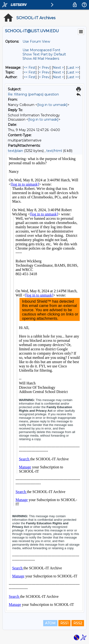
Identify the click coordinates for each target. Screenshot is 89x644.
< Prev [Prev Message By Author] (44, 77)
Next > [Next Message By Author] (58, 77)
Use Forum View (36, 41)
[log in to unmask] (52, 105)
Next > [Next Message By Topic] (58, 72)
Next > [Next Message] (58, 68)
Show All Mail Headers (41, 59)
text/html (54, 151)
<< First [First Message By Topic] (30, 72)
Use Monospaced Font (41, 50)
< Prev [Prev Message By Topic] (44, 72)
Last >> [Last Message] (73, 68)
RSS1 (64, 623)
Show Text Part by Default (44, 54)
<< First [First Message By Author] (30, 77)
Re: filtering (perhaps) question (33, 94)
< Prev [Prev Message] (44, 68)
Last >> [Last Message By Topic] (73, 72)
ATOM (50, 623)
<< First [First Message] (30, 68)
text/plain (15, 151)
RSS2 (78, 623)
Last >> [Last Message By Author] (73, 77)
